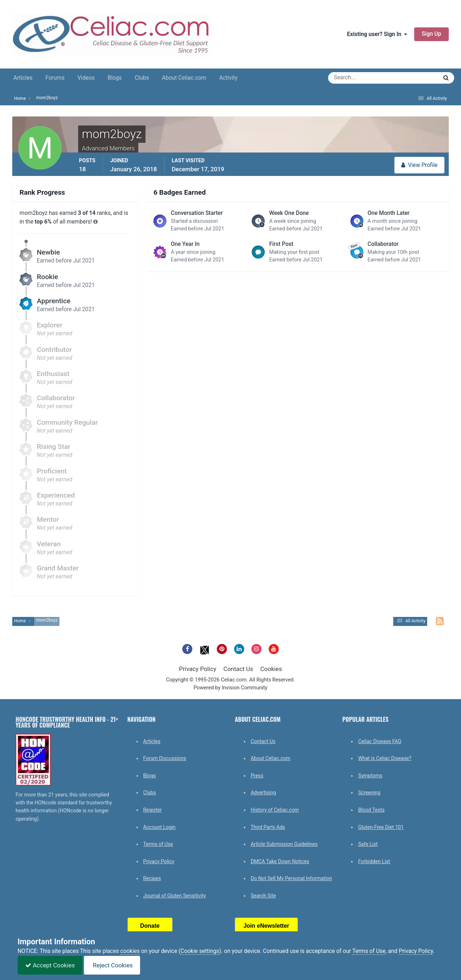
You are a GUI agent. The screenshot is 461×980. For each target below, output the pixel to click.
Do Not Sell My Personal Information (291, 878)
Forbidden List (374, 861)
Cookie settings (200, 951)
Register (153, 810)
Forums (55, 78)
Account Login (160, 827)
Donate (150, 926)
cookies (130, 951)
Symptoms (370, 776)
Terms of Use (158, 844)
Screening (369, 793)
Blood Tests (371, 810)
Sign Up (431, 34)
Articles (23, 78)
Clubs (142, 78)
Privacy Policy (198, 669)
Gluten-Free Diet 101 (381, 827)
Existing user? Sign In (377, 34)
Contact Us (238, 669)
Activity (228, 78)
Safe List (368, 844)
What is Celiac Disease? (385, 758)
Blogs (115, 78)
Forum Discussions (165, 758)
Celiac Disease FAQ (380, 741)
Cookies (271, 669)
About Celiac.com (184, 78)
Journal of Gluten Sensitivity (175, 896)
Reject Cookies (112, 965)
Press (257, 776)
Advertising (263, 793)
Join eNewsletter (266, 926)
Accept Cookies (50, 965)
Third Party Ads (268, 827)
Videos (86, 78)
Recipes (152, 878)
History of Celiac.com (275, 810)
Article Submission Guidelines (284, 844)
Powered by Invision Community (231, 688)
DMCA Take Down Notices (280, 861)
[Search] (357, 78)
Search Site (263, 896)
